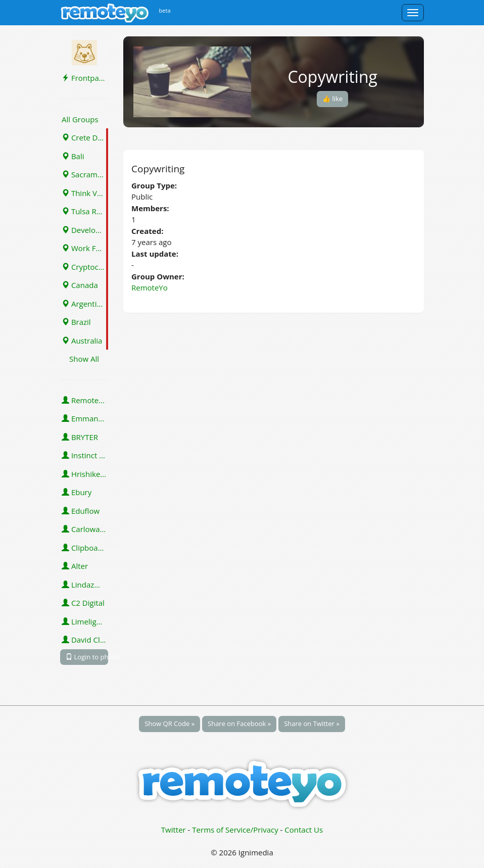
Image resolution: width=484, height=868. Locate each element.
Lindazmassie (85, 585)
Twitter (174, 830)
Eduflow (81, 511)
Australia (82, 341)
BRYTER (80, 437)
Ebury (77, 492)
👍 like (332, 99)
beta (165, 10)
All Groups (80, 119)
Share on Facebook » (239, 724)
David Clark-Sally (85, 640)
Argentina (84, 304)
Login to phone (87, 657)
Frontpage (84, 78)
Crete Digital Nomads (85, 137)
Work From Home (85, 248)
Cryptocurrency (85, 267)
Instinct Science (85, 455)
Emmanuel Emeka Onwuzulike (85, 418)
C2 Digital (83, 603)
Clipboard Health (85, 548)
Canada (80, 285)
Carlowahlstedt (85, 529)
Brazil (76, 322)
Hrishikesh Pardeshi (85, 474)
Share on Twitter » (312, 724)
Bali (73, 156)
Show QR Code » (170, 724)
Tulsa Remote (85, 211)
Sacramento (85, 174)
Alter (75, 566)
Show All (84, 359)
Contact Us (304, 830)
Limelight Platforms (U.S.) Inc (85, 621)
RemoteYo (85, 400)
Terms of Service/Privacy (235, 830)
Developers (85, 230)
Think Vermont (85, 193)
